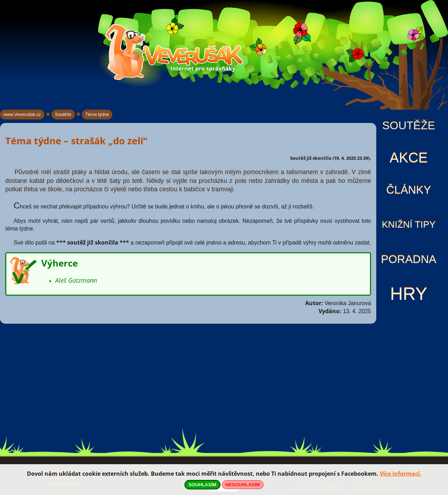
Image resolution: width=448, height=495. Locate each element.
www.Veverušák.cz (22, 114)
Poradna (408, 259)
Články (408, 190)
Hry (408, 294)
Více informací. (401, 474)
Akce (409, 158)
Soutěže (409, 125)
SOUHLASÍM (202, 485)
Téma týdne (97, 114)
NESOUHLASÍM (243, 485)
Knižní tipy (409, 225)
